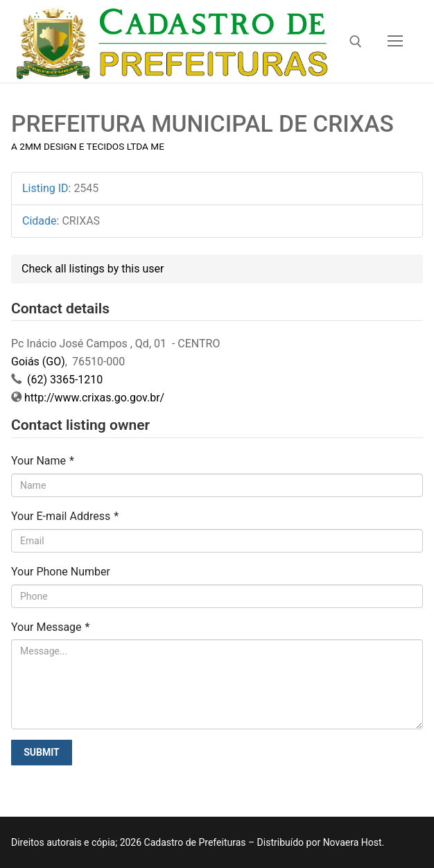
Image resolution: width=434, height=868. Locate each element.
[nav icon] (395, 42)
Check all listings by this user (93, 269)
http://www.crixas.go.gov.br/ (94, 398)
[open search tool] (356, 42)
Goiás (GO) (38, 362)
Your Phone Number (61, 572)
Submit (42, 752)
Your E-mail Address (65, 516)
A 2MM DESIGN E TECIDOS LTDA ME (88, 146)
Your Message (50, 627)
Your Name (43, 461)
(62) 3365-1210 (63, 380)
